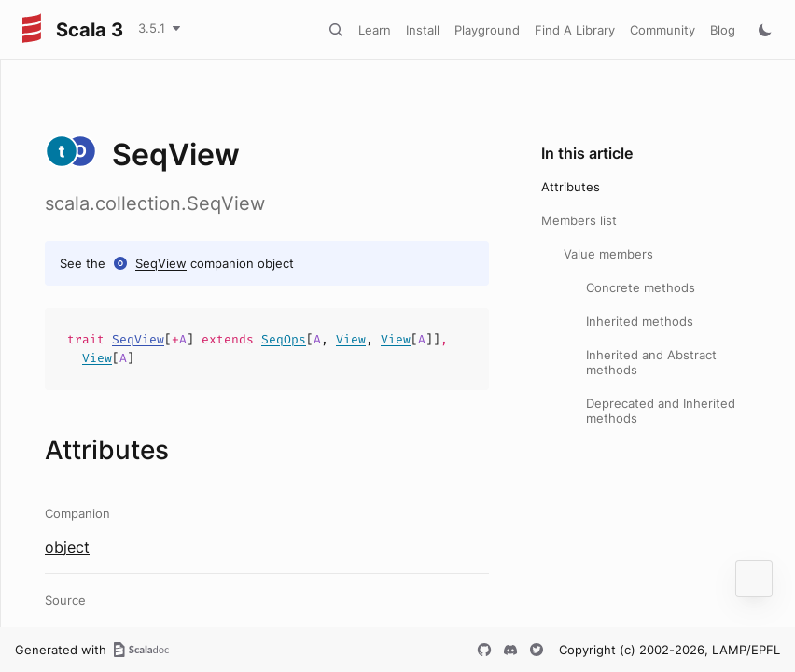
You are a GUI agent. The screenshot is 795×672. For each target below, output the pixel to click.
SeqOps (284, 339)
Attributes (571, 187)
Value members (608, 254)
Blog (723, 30)
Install (423, 30)
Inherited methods (640, 321)
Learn (375, 30)
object (67, 547)
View (351, 339)
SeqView (161, 263)
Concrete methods (641, 287)
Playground (487, 30)
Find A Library (575, 30)
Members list (579, 220)
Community (662, 30)
